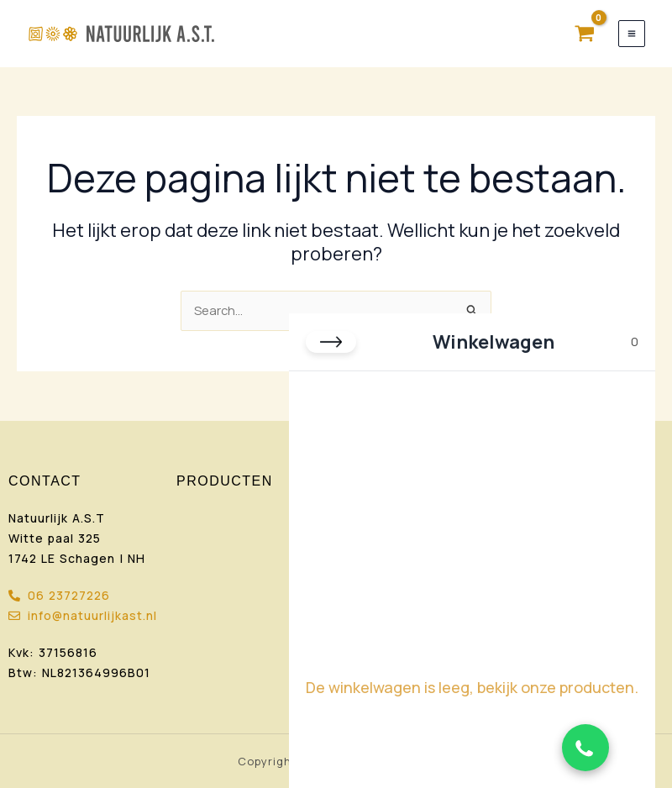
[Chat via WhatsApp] (585, 748)
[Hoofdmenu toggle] (632, 34)
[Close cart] (331, 342)
